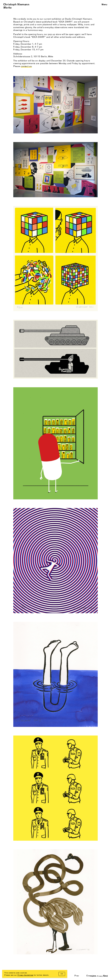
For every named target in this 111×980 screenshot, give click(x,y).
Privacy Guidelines (25, 975)
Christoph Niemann (16, 4)
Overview (91, 975)
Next (106, 975)
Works (8, 7)
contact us (26, 66)
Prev (77, 975)
